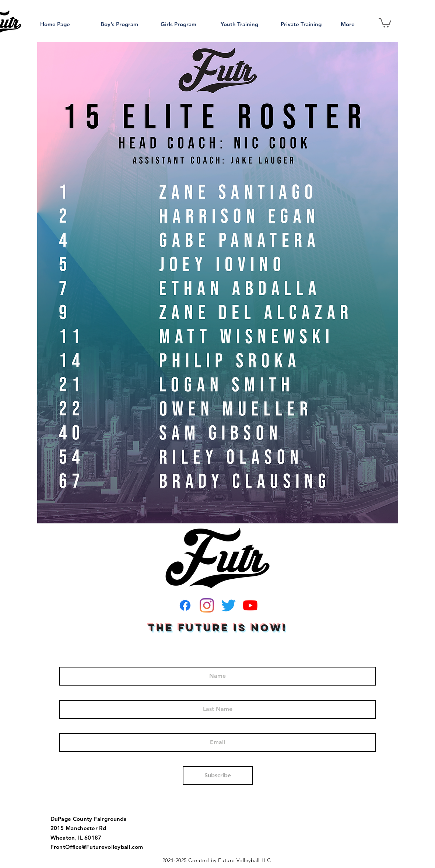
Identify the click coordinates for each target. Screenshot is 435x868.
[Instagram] (207, 605)
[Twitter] (229, 605)
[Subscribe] (218, 776)
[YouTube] (250, 605)
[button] (385, 22)
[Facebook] (185, 605)
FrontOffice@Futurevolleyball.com (97, 847)
